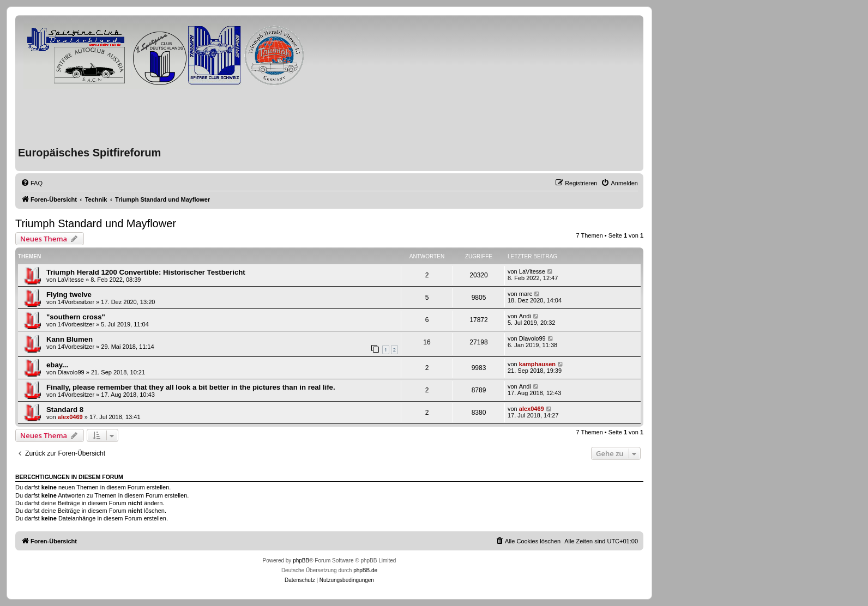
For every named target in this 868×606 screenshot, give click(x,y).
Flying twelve (69, 295)
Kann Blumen (70, 339)
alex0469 (70, 417)
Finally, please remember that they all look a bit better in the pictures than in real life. (191, 387)
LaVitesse (71, 280)
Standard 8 (65, 410)
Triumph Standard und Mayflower (96, 223)
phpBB (301, 560)
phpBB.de (365, 570)
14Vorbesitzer (76, 302)
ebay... (57, 365)
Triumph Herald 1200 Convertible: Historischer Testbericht (146, 272)
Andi (525, 316)
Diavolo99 (532, 338)
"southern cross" (76, 317)
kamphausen (537, 364)
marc (526, 294)
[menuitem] (32, 183)
